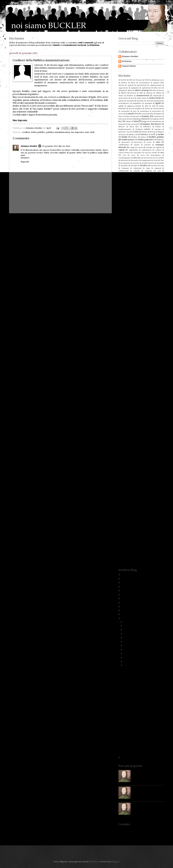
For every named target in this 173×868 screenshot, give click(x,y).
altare (121, 96)
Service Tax (140, 494)
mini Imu (149, 383)
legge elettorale (156, 352)
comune (135, 173)
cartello (154, 153)
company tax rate (153, 171)
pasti (152, 417)
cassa (133, 155)
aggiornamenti (156, 85)
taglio (136, 523)
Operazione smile (155, 406)
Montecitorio (133, 388)
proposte (141, 445)
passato (145, 417)
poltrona (131, 432)
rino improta (156, 471)
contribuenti (154, 189)
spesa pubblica (125, 507)
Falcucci (130, 267)
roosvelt (135, 476)
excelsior (135, 264)
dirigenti (161, 230)
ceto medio (160, 158)
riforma (141, 468)
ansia (149, 101)
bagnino (159, 114)
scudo (152, 487)
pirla (147, 427)
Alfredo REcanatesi (128, 93)
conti (149, 184)
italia (141, 337)
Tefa (120, 531)
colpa (148, 168)
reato (159, 456)
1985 (131, 80)
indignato (130, 326)
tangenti (145, 523)
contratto (157, 186)
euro (139, 259)
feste (139, 275)
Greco (142, 313)
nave (148, 393)
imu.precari (157, 324)
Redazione (127, 61)
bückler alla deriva (139, 137)
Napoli (121, 393)
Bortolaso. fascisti (126, 132)
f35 (142, 264)
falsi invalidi (149, 267)
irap (162, 332)
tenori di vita (132, 531)
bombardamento (125, 129)
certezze (149, 158)
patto (133, 419)
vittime (159, 554)
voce (120, 557)
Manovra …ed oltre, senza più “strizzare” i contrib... (143, 710)
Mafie (162, 367)
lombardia (140, 360)
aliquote (149, 93)
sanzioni (158, 481)
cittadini (134, 165)
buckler (161, 134)
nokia (135, 401)
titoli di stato (151, 533)
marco (121, 375)
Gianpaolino (136, 301)
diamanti (135, 228)
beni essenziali (133, 124)
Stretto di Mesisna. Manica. (132, 518)
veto (130, 552)
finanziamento (133, 277)
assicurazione (158, 108)
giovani (133, 303)
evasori (156, 262)
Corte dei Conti (138, 202)
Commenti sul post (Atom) (31, 225)
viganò (137, 552)
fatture (159, 272)
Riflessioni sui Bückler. (134, 715)
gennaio (128, 665)
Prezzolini (160, 437)
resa (129, 466)
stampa (148, 510)
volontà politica (146, 557)
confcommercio (136, 178)
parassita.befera (145, 414)
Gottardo (141, 308)
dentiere (125, 225)
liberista (152, 357)
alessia (161, 90)
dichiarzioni (147, 228)
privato (141, 440)
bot (137, 132)
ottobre (127, 630)
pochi (124, 430)
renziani (122, 466)
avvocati (122, 114)
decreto (140, 220)
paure (148, 419)
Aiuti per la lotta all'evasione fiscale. (140, 745)
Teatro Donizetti (144, 528)
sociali (138, 500)
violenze (132, 554)
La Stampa (144, 347)
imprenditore (159, 319)
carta (146, 153)
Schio (152, 484)
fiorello (139, 282)
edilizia (121, 249)
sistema (122, 500)
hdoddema (94, 862)
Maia (160, 370)
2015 (124, 606)
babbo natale (142, 114)
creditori (26, 132)
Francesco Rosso (136, 290)
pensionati (125, 422)
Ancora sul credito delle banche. (138, 669)
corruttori (131, 199)
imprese (125, 324)
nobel (127, 401)
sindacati (122, 497)
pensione (147, 422)
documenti (149, 235)
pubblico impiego (143, 450)
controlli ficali (156, 192)
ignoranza (146, 316)
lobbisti (130, 360)
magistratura (149, 370)
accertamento (144, 83)
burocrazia (138, 142)
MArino (137, 375)
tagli (129, 523)
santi (149, 481)
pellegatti (160, 419)
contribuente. (139, 189)
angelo (121, 101)
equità (133, 254)
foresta (121, 287)
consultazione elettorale (139, 181)
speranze (158, 505)
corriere (135, 197)
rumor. (140, 479)
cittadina (124, 165)
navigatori (158, 393)
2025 (124, 575)
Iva (132, 339)
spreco (158, 507)
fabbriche (149, 264)
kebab (134, 347)
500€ (147, 80)
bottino (144, 132)
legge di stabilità (140, 352)
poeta (132, 430)
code (162, 165)
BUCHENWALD (143, 134)
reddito (145, 458)
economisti (156, 246)
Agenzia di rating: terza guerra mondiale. (143, 685)
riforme (150, 468)
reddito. (157, 458)
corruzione (142, 199)
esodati (141, 256)
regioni (150, 463)
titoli (92, 132)
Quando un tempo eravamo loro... (148, 804)
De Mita (141, 217)
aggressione (123, 88)
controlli (144, 192)
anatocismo (123, 98)
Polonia (122, 432)
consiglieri (157, 178)
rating (132, 456)
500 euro (139, 80)
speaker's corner (136, 505)
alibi (141, 93)
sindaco (153, 497)
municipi (125, 391)
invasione (143, 332)
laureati (161, 347)
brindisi (132, 134)
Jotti (128, 347)
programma (157, 443)
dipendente (134, 230)
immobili (137, 319)
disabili (146, 233)
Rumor (133, 479)
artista (148, 108)
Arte (130, 108)
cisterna (136, 163)
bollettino (147, 127)
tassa (127, 526)
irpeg (145, 334)
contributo (133, 192)
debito (161, 217)
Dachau (121, 217)
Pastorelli (160, 417)
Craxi (140, 210)
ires (123, 334)
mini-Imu (158, 383)
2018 (124, 594)
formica (131, 287)
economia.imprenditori (127, 246)
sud (162, 518)
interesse (122, 332)
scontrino (126, 487)
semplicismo (147, 489)
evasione (124, 261)
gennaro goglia (147, 298)
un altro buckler (127, 541)
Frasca (148, 290)
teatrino (131, 528)
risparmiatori (147, 474)
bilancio (158, 124)
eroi (154, 254)
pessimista (123, 424)
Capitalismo (133, 150)
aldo (154, 90)
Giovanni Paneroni (146, 303)
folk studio (123, 285)
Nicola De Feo (150, 399)
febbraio (128, 661)
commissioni (124, 171)
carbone (158, 150)
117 (119, 80)
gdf (155, 295)
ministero (122, 386)
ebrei (144, 243)
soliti (128, 502)
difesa (158, 228)
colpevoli (158, 168)
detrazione (157, 225)
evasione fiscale (142, 262)
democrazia (151, 223)
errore (121, 256)
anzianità (148, 103)
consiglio (122, 181)
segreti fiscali (134, 489)
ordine (121, 409)
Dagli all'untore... (131, 733)
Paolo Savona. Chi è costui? (145, 771)
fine (140, 280)
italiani (149, 337)
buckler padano (156, 137)
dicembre (128, 622)
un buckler (155, 541)
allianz (159, 93)
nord (142, 401)
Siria (160, 497)
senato (158, 489)
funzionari (158, 290)
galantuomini (124, 295)
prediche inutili (156, 435)
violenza (122, 554)
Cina (162, 160)
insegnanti (157, 329)
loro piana (140, 362)
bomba (158, 127)
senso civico (123, 492)
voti (156, 557)
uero (162, 538)
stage (140, 510)
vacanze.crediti (127, 549)
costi (139, 204)
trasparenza (145, 536)
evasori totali (124, 264)
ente (148, 251)
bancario (136, 116)
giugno (127, 646)
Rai (138, 453)
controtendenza (125, 194)
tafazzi (121, 523)
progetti (146, 443)
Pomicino (140, 432)
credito (139, 212)
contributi (122, 192)
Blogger (115, 862)
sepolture (144, 492)
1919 (125, 80)
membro (132, 380)
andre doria (141, 98)
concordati (123, 176)
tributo (138, 538)
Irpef (136, 334)
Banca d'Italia (124, 116)
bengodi (122, 124)
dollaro (159, 235)
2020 (124, 591)
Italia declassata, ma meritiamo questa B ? (143, 689)
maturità (143, 378)
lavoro (150, 349)
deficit (123, 223)
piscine (155, 427)
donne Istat (123, 241)
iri (130, 334)
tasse (143, 525)
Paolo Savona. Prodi (154, 411)
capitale (159, 147)
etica (131, 259)
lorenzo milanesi (125, 362)
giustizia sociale (136, 306)
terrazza (144, 531)
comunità (157, 173)
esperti (159, 256)
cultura (158, 215)
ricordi (150, 466)
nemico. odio (144, 396)
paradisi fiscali (130, 414)
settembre (129, 634)
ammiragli (157, 96)
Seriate (153, 492)
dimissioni (123, 230)
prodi (159, 440)
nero (153, 396)
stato (87, 132)
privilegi (150, 440)
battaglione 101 (156, 119)
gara (143, 295)
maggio (124, 370)
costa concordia (125, 204)
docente (139, 235)
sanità (141, 481)
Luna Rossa (133, 365)
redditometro (124, 461)
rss (157, 476)
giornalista (123, 303)
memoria (142, 380)
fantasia (151, 269)
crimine (136, 215)
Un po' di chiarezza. (132, 693)
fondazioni (149, 285)
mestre (151, 380)
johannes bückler (150, 343)
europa (148, 259)
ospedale (139, 409)
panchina (130, 411)
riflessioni (130, 468)
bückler (124, 137)
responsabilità (139, 466)
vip (139, 554)
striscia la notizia (152, 518)
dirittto (138, 233)
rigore (159, 468)
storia (161, 515)
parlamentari (126, 417)
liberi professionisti (138, 357)
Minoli (141, 386)
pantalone (140, 411)
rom (120, 476)
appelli (121, 106)
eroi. (160, 254)
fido (150, 275)
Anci (132, 98)
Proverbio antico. (131, 705)
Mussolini (136, 391)
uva (162, 546)
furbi (130, 293)
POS (120, 435)
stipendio (153, 515)
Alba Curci (158, 88)
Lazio (159, 349)
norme (121, 404)
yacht (155, 559)
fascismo (160, 269)
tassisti (159, 526)
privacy (133, 440)
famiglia (122, 269)
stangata (158, 510)
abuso (133, 83)
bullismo (161, 140)
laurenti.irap (126, 349)
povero (145, 435)
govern (150, 308)
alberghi (122, 90)
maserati (132, 378)
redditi (133, 458)
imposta (146, 319)
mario (145, 375)
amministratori (143, 96)
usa (152, 546)
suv (151, 520)
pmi (162, 427)
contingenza (159, 184)
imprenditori (148, 321)
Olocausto (123, 406)
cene (142, 158)
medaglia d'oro (155, 378)
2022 (124, 582)
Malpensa (122, 373)
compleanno (123, 173)
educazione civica (145, 249)
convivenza (142, 194)
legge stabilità (124, 354)
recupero (122, 458)
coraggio (156, 194)
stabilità (122, 510)
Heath (137, 316)
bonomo (158, 129)
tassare (135, 526)
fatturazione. (147, 272)
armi (154, 106)
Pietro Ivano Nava (128, 427)
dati (129, 217)
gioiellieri (148, 301)
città (152, 163)
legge (129, 352)
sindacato (134, 497)
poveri (138, 435)
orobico (129, 409)
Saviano (122, 484)
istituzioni (132, 337)
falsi (138, 267)
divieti (131, 235)
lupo (142, 365)
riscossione (133, 474)
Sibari (151, 494)
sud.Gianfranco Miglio (129, 520)
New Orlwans (124, 399)
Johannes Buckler (29, 146)
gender (161, 295)
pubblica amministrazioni (58, 132)
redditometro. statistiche (142, 461)
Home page (60, 219)
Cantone (149, 147)
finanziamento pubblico (152, 277)
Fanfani (131, 269)
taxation (122, 528)
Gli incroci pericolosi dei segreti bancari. (142, 741)
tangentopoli (157, 523)
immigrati (157, 316)
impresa (161, 321)
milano (131, 383)
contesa (141, 184)
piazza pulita (143, 424)
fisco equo (158, 282)
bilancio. (122, 127)
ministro (132, 386)
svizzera (159, 520)
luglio (126, 642)
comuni (145, 173)
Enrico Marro (139, 251)
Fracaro (151, 287)
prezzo (151, 437)
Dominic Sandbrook (144, 238)
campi (132, 147)
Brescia (152, 132)
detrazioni (123, 228)
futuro (144, 293)
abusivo (124, 83)
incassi (121, 326)
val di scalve (150, 549)
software (157, 500)
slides (130, 500)
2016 (124, 602)
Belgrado (146, 121)
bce (120, 121)
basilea (137, 119)
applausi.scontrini (134, 106)
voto (162, 557)
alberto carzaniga (142, 90)
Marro (161, 375)
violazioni (158, 552)
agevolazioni (142, 85)
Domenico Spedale (126, 238)
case (124, 155)
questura (122, 453)
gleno (150, 306)
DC (134, 217)
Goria (132, 308)
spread (138, 507)
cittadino (144, 165)
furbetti (122, 293)
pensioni (157, 422)
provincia (143, 448)
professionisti (124, 443)
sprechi (148, 507)
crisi (143, 215)
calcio (158, 142)
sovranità (122, 505)
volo (126, 557)
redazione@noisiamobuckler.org (141, 839)
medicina (122, 380)
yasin (162, 559)
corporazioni (124, 197)
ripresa (121, 474)
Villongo (147, 552)
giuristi (159, 303)
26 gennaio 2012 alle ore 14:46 (56, 146)
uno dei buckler (142, 546)
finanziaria (123, 280)
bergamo (146, 124)
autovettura (157, 111)
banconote (123, 119)
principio (124, 440)
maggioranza (135, 370)
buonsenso (126, 142)
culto (150, 215)
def (163, 220)
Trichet (146, 538)
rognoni (158, 474)
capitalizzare (147, 150)
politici (158, 430)
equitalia (143, 254)
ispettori (122, 337)
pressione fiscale (133, 437)
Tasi (120, 526)
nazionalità (123, 396)
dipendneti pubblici (147, 230)
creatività (130, 212)
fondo (159, 285)
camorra (147, 145)
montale (122, 388)
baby (151, 114)
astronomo (125, 111)
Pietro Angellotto (157, 424)
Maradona (144, 373)
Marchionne (157, 373)
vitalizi (151, 554)
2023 (124, 578)
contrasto (145, 186)
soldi (120, 502)
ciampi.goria (146, 160)
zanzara (124, 562)
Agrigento (135, 88)
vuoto (123, 559)
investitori (154, 332)
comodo (137, 171)
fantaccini (141, 269)
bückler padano (128, 140)
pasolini (136, 417)
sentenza (134, 492)
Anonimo (140, 101)
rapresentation (148, 453)
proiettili (122, 445)
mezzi (159, 380)
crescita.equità (124, 215)
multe (162, 388)
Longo (150, 360)
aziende (131, 114)
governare (160, 308)
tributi (130, 538)
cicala (156, 160)
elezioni (158, 249)
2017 (124, 598)
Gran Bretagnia (156, 311)
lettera (158, 354)
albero (130, 90)
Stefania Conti (146, 513)
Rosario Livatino (147, 476)
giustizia (122, 306)
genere (135, 298)
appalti (158, 103)
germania (122, 301)
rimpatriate (123, 471)
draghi (141, 241)
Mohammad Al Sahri (154, 386)
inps (131, 329)
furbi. (136, 293)
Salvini (158, 479)
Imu (146, 324)
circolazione (125, 163)
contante (131, 184)
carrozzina (137, 153)
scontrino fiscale (140, 487)
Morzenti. (153, 388)
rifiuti (121, 468)
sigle (159, 494)
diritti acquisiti (127, 233)
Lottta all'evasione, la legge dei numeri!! (142, 719)
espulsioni (122, 259)
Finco (134, 280)
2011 (124, 757)
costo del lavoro (149, 207)
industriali (153, 326)
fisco (147, 282)
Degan (131, 223)
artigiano (138, 108)
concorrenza (135, 176)
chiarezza (124, 160)
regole (158, 463)
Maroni (153, 375)
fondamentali (136, 285)
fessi (132, 275)
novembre (129, 626)
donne (158, 238)
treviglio (157, 536)
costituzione (124, 207)
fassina (124, 272)
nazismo (133, 396)
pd (153, 419)
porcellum (157, 432)
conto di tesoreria (129, 186)
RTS (162, 476)
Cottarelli (131, 210)
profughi (136, 443)
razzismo (150, 456)
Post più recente (20, 219)
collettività (137, 168)
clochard (154, 165)
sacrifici (149, 479)
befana (128, 121)
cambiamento (124, 145)
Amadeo (130, 96)
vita (144, 554)
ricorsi (158, 466)
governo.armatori (140, 311)
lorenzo (159, 360)
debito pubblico (38, 132)
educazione (131, 249)
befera (136, 121)
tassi (152, 526)
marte (123, 378)
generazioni (125, 298)
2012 (124, 618)
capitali (122, 150)
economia (156, 243)
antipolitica (137, 103)
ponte (149, 432)
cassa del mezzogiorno (151, 155)
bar (131, 119)
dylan (156, 241)
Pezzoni (132, 424)
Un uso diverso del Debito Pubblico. (140, 737)
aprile (126, 653)
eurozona (158, 259)
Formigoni (141, 287)
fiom (132, 282)
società (147, 500)
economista (144, 246)
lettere (122, 357)
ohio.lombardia (155, 404)
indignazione (142, 326)
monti (143, 388)
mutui (159, 391)
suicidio (144, 520)
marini (129, 375)
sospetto (158, 502)
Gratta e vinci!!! (130, 701)
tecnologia (158, 528)
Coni (148, 178)
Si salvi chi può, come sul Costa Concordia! (143, 681)
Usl (157, 546)
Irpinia (153, 334)
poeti (139, 430)
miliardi (140, 383)
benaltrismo (157, 121)
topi (160, 533)
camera (137, 145)
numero (131, 404)
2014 (124, 610)
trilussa (155, 538)
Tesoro (154, 531)
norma (159, 401)
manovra (133, 373)
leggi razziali (147, 354)
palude (121, 411)
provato (151, 445)
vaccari (139, 549)
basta (145, 119)
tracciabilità (132, 536)
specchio (148, 505)
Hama (130, 316)
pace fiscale (150, 409)
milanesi (122, 383)
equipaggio (123, 254)
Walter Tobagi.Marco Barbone (139, 559)
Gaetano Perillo (156, 293)
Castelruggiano (125, 158)
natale (129, 393)
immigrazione (124, 319)
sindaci (143, 497)
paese (159, 409)
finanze (121, 277)
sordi (148, 502)
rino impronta (77, 132)
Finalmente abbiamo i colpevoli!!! (139, 723)
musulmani (149, 391)
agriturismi (146, 88)
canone (140, 147)
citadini (145, 163)
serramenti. (126, 494)
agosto (127, 637)
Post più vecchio (101, 219)
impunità (136, 324)
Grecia (134, 313)
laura (153, 347)
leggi (135, 354)
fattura (135, 272)
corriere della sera (151, 197)
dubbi (149, 241)
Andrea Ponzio (155, 98)
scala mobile (132, 484)
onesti (142, 406)
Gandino (135, 295)
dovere (133, 241)
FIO (127, 282)
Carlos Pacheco (124, 153)
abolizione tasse (158, 80)
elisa (120, 251)
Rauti (141, 456)
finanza (158, 275)
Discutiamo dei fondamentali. (137, 697)
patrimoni (124, 419)
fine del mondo (151, 280)
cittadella (160, 163)
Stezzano (135, 515)
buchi (153, 134)
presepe (121, 437)
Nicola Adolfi (137, 399)
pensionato (136, 422)
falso (159, 267)
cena (135, 158)
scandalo (143, 484)
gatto (149, 295)
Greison (150, 313)
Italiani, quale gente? (142, 788)
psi (152, 448)
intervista (132, 332)
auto (135, 111)
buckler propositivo (146, 140)
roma (126, 476)
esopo (150, 256)
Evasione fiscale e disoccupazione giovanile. (139, 728)
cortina (149, 202)
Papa (120, 414)
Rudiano (124, 479)
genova (159, 298)
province (131, 448)
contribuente (123, 189)
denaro (161, 223)
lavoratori (139, 349)
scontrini (160, 484)
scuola (161, 487)
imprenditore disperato (131, 321)
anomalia (130, 101)
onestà (132, 406)
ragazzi (131, 453)
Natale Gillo (139, 393)
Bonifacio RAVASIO (143, 129)
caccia (149, 142)
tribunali (122, 538)
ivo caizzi (145, 339)
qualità (158, 450)
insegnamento (143, 329)
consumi (122, 184)
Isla (160, 334)
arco (146, 106)
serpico (161, 492)
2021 (124, 586)
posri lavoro (128, 435)
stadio (131, 510)
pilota (140, 427)
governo (125, 311)
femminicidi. (123, 275)
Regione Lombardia (136, 463)
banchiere (158, 116)
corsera (153, 199)
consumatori (157, 181)
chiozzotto (135, 160)
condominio (147, 176)
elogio (128, 251)
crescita (159, 212)
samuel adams (126, 481)
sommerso (138, 502)
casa (162, 153)
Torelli (121, 536)
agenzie (130, 85)
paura (140, 419)
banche (146, 116)
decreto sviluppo (152, 220)
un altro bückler (143, 541)
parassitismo (159, 414)
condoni (158, 176)
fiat (144, 275)
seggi (123, 489)
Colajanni (125, 168)
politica (148, 430)
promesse (131, 445)
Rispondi (25, 162)
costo (137, 207)
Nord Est (150, 401)
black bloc (134, 127)
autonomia (144, 111)
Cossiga (159, 202)
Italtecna (122, 339)
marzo (127, 657)
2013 (124, 614)
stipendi (144, 515)
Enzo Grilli (157, 251)
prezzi (144, 437)
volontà (134, 557)
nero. (160, 396)
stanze (121, 513)
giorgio (158, 301)
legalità (122, 352)
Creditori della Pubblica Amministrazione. (143, 677)
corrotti (122, 199)
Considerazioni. (130, 673)
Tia (135, 533)
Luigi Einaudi (152, 362)
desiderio (145, 225)
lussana (149, 365)
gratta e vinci (124, 313)
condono (122, 178)
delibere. (140, 223)
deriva (135, 225)
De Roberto (152, 217)
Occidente (142, 404)
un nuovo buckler (147, 544)
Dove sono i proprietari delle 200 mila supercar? (141, 750)
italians (159, 337)
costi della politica (152, 204)
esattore (130, 256)
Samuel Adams (129, 66)
